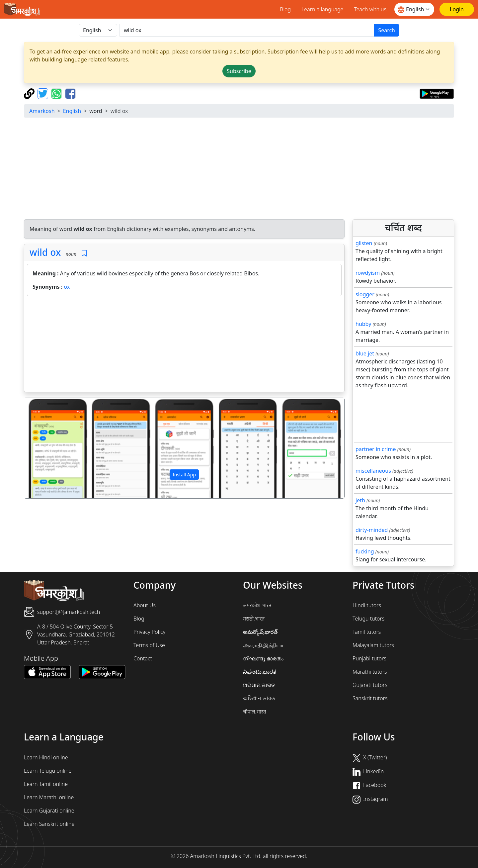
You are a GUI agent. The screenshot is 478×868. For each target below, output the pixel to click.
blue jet (365, 353)
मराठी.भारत (254, 619)
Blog (285, 9)
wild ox (45, 252)
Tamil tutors (367, 632)
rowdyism (368, 273)
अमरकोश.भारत (257, 605)
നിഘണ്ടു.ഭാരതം (263, 658)
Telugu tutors (368, 619)
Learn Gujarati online (49, 811)
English (72, 111)
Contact (143, 658)
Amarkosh (42, 111)
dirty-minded (372, 530)
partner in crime (376, 449)
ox (67, 287)
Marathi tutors (370, 672)
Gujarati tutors (370, 685)
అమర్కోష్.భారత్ (260, 632)
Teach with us (370, 9)
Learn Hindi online (46, 757)
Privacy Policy (149, 632)
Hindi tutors (367, 605)
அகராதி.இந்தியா (263, 645)
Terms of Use (149, 645)
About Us (145, 605)
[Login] (457, 9)
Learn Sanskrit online (49, 824)
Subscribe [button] (239, 71)
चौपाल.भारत (255, 712)
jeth (360, 500)
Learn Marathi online (49, 797)
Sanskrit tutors (370, 698)
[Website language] (414, 9)
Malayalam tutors (373, 645)
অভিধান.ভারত (259, 698)
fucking (365, 551)
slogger (365, 294)
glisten (364, 243)
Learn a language (322, 9)
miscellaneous (373, 471)
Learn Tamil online (46, 784)
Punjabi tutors (369, 658)
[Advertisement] (239, 169)
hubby (363, 324)
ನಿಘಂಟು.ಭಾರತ (260, 672)
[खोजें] (247, 30)
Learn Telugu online (48, 771)
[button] (48, 448)
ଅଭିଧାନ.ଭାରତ (259, 685)
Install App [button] (184, 475)
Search (387, 30)
